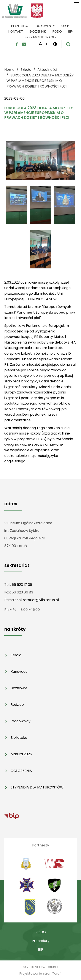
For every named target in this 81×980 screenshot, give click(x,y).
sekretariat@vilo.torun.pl (38, 600)
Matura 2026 (21, 754)
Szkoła (16, 655)
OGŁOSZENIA (21, 771)
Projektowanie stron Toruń (40, 973)
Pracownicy (21, 721)
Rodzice (17, 705)
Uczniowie (19, 688)
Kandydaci (19, 672)
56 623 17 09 (22, 585)
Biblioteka (19, 738)
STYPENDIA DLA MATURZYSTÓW (37, 787)
